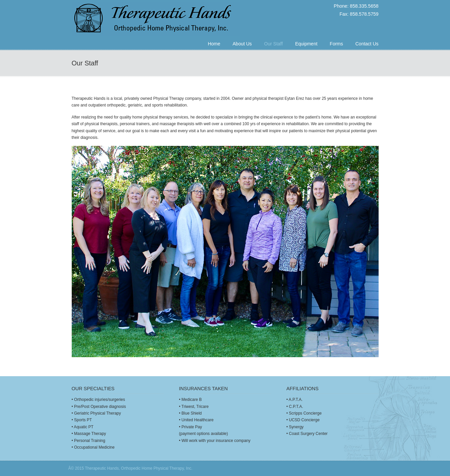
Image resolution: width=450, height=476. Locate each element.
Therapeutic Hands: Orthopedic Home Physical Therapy (156, 19)
